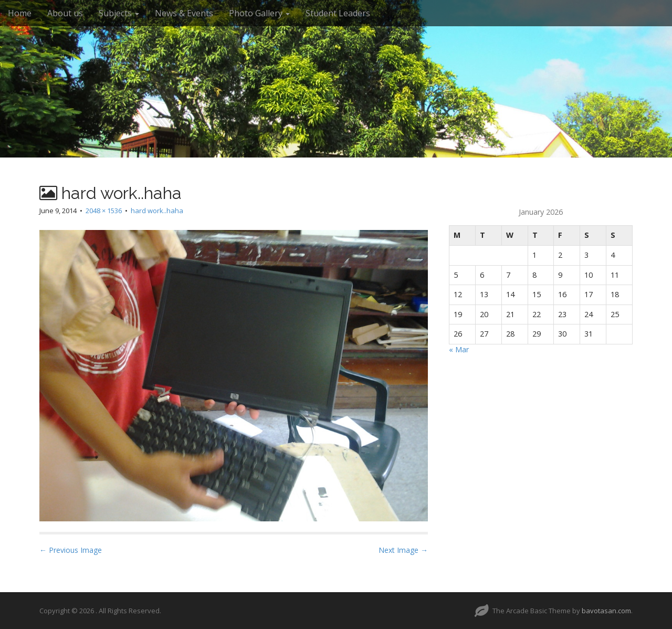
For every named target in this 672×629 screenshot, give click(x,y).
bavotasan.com (606, 611)
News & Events (184, 13)
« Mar (459, 349)
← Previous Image (71, 550)
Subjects (119, 13)
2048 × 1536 (104, 211)
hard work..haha (157, 211)
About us (65, 13)
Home (20, 13)
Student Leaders (338, 13)
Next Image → (403, 550)
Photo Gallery (259, 13)
